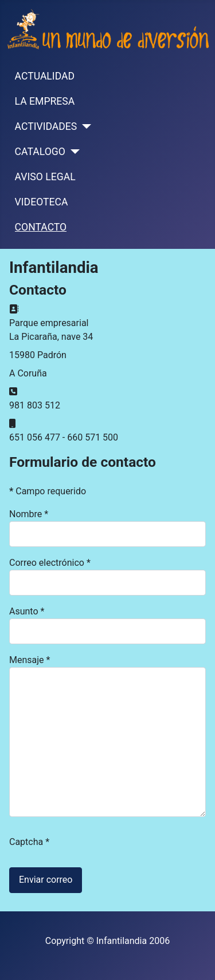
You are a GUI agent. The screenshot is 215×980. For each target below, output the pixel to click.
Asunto (27, 611)
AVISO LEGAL (45, 177)
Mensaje (30, 660)
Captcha (29, 842)
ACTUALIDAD (45, 76)
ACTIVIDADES (46, 126)
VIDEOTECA (42, 202)
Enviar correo (46, 880)
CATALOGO (40, 152)
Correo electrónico (50, 563)
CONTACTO (41, 227)
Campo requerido (48, 491)
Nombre (29, 514)
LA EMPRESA (45, 101)
